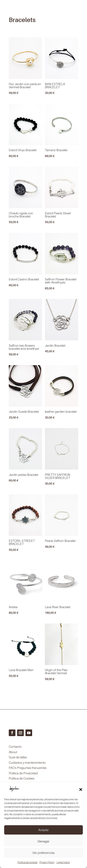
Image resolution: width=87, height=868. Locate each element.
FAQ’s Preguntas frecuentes (28, 768)
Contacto (15, 746)
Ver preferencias (43, 853)
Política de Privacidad (23, 773)
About (13, 752)
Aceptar (43, 830)
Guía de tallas (18, 757)
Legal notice (63, 862)
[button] (81, 789)
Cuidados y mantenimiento (27, 762)
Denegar (43, 841)
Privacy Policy (47, 862)
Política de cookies (27, 862)
